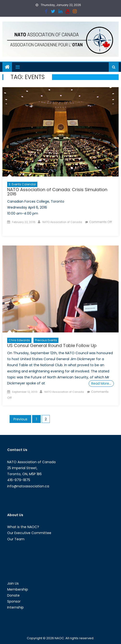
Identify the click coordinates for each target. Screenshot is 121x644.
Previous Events (46, 340)
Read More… (101, 383)
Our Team (16, 539)
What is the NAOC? (23, 527)
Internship (15, 607)
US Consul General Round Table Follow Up (52, 345)
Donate (13, 595)
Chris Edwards (19, 340)
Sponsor (14, 601)
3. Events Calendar (22, 184)
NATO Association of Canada (62, 222)
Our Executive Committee (29, 533)
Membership (18, 589)
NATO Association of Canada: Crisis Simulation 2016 (57, 192)
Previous (20, 419)
